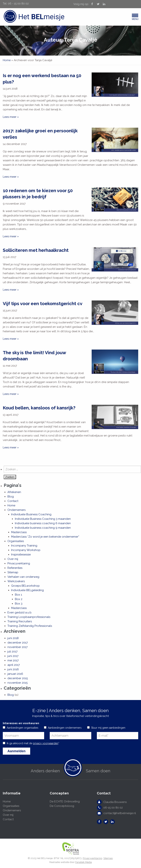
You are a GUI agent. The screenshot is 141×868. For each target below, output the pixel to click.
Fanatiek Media (84, 862)
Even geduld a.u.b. (20, 612)
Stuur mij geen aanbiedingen (108, 728)
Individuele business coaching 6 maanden (43, 523)
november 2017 (18, 647)
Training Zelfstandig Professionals (30, 626)
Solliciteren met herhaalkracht (36, 250)
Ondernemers (16, 510)
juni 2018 (13, 638)
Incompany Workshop (26, 550)
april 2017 (14, 665)
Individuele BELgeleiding (27, 590)
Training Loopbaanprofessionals (29, 617)
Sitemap (13, 572)
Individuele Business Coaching (31, 514)
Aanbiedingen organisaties (23, 728)
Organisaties (16, 541)
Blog (11, 497)
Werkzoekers (16, 581)
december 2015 (18, 678)
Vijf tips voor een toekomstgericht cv (43, 304)
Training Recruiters (20, 621)
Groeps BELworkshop (25, 586)
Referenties (15, 568)
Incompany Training (24, 546)
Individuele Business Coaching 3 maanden (43, 519)
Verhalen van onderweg (23, 577)
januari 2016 (15, 674)
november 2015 (18, 683)
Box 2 (19, 599)
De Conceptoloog (62, 806)
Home (7, 60)
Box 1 (18, 595)
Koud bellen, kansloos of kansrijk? (39, 408)
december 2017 (18, 643)
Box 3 (19, 604)
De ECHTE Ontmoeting (65, 801)
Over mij (13, 559)
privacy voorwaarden (46, 743)
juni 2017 (13, 656)
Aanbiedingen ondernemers (65, 728)
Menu (135, 18)
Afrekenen (14, 492)
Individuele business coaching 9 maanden (43, 528)
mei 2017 (13, 660)
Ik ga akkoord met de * (33, 743)
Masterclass (19, 532)
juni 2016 (13, 669)
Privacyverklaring (19, 563)
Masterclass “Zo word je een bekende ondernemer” (45, 537)
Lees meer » (11, 117)
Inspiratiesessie (21, 555)
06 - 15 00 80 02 (18, 4)
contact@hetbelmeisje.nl (120, 813)
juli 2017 (12, 652)
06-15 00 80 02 (113, 808)
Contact (13, 501)
